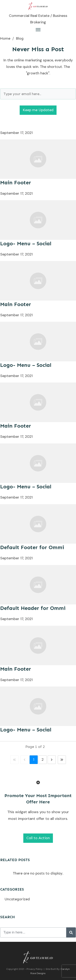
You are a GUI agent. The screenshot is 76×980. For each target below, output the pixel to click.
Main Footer (16, 183)
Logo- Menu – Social (26, 244)
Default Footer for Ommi (32, 547)
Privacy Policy (35, 969)
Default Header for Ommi (33, 608)
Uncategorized (17, 899)
